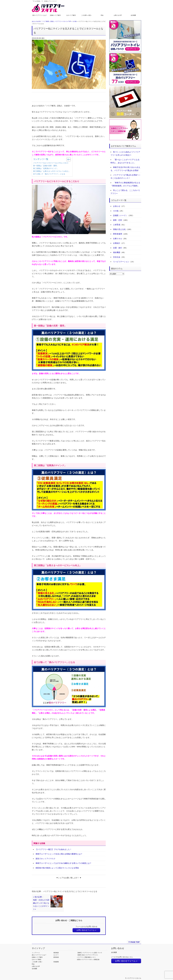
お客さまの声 (118, 15)
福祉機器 (117, 252)
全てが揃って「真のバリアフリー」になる (49, 174)
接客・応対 (118, 220)
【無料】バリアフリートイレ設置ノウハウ (89, 953)
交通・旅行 (118, 248)
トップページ (36, 953)
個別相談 (56, 953)
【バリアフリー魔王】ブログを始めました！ (54, 849)
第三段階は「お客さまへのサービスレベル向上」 (52, 171)
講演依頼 (56, 957)
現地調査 (56, 962)
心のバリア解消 (71, 15)
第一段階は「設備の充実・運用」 (46, 166)
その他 (74, 21)
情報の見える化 (119, 229)
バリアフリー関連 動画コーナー (86, 957)
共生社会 (117, 257)
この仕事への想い (86, 15)
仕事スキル (118, 239)
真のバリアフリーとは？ (40, 15)
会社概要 (133, 15)
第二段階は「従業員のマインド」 (46, 168)
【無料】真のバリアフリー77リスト (88, 955)
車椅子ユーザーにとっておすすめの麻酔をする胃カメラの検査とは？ (63, 863)
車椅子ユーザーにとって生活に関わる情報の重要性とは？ (59, 854)
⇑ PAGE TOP (134, 942)
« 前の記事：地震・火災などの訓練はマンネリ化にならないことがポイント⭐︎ (41, 903)
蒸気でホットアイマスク (45, 859)
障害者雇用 (118, 234)
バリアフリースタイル (134, 978)
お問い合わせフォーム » (86, 930)
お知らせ (117, 206)
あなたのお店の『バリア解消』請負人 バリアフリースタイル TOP (51, 21)
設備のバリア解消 (55, 15)
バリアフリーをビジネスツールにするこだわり (51, 163)
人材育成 (117, 225)
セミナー (56, 955)
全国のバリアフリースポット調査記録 (88, 959)
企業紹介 (117, 243)
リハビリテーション (121, 262)
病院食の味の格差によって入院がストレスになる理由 (57, 868)
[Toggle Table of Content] (67, 160)
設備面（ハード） (120, 215)
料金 (102, 15)
